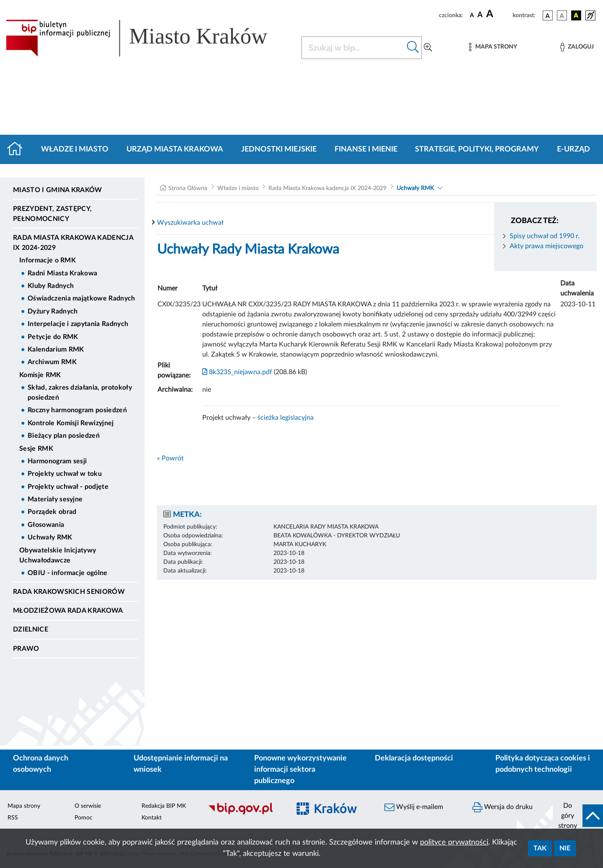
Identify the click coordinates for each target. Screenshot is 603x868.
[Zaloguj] (577, 47)
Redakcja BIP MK (164, 806)
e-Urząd (573, 149)
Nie (565, 848)
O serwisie (88, 806)
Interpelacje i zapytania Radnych (78, 324)
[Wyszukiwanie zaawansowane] (428, 48)
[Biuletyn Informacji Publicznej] (245, 813)
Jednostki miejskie (279, 149)
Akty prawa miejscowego (546, 246)
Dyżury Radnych (53, 311)
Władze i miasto (75, 149)
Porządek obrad (52, 512)
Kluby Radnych (51, 286)
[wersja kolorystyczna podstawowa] (548, 15)
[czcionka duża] (498, 14)
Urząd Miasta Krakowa (175, 149)
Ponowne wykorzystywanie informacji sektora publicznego (300, 770)
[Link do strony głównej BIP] (149, 38)
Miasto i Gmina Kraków (58, 190)
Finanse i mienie (366, 149)
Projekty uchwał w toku (65, 474)
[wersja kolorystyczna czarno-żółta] (576, 15)
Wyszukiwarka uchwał (190, 223)
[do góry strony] (578, 816)
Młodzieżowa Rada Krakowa (68, 611)
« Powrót (170, 458)
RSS (13, 818)
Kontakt (152, 818)
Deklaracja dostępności (414, 758)
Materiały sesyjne (55, 499)
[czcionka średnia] (480, 15)
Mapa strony (24, 806)
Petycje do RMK (53, 337)
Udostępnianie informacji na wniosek (181, 764)
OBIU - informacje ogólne (68, 573)
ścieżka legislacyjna (286, 418)
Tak (540, 848)
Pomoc (84, 818)
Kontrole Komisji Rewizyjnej (71, 423)
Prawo (26, 649)
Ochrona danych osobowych (41, 764)
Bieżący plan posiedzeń (64, 436)
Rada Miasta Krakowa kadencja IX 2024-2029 (73, 243)
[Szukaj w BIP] (353, 48)
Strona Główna (188, 188)
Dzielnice (31, 629)
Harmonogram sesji (57, 461)
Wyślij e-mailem (414, 807)
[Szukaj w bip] (413, 48)
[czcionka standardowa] (472, 15)
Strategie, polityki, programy (477, 149)
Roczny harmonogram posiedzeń (77, 410)
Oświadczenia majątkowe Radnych (81, 298)
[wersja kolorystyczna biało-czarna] (562, 15)
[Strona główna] (18, 149)
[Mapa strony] (493, 47)
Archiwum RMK (52, 362)
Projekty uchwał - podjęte (68, 487)
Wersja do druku (502, 807)
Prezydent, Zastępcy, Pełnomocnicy (52, 214)
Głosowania (46, 525)
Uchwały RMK (50, 537)
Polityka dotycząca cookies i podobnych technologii (543, 764)
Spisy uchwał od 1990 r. (545, 236)
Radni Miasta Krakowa (62, 273)
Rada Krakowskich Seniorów (69, 592)
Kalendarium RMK (56, 349)
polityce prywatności (454, 842)
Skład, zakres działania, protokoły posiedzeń (80, 393)
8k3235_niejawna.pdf (237, 372)
